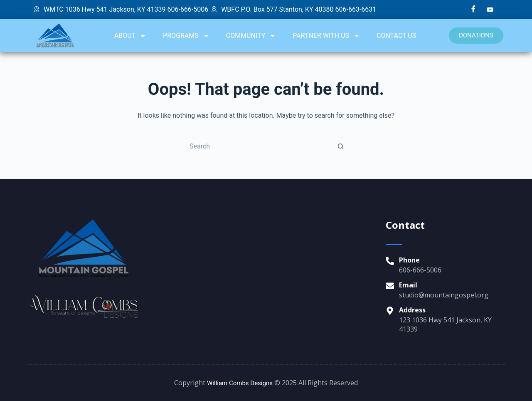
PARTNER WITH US (326, 36)
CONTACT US (396, 36)
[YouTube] (490, 10)
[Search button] (341, 146)
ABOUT (130, 36)
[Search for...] (258, 146)
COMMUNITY (251, 36)
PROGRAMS (186, 36)
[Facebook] (473, 10)
